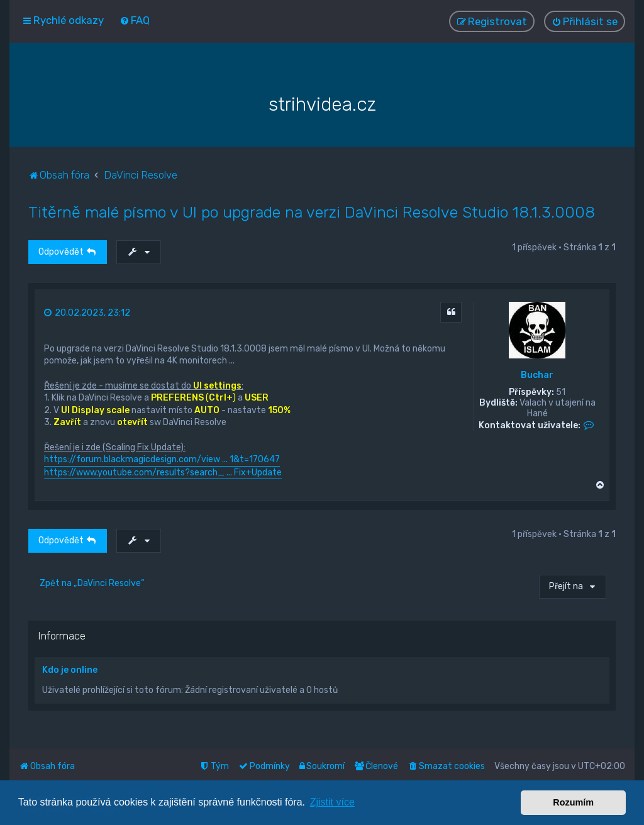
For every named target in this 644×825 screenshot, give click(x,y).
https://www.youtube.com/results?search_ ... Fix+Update (163, 472)
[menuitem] (135, 20)
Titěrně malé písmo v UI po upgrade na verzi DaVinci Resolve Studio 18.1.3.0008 (312, 212)
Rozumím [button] (573, 802)
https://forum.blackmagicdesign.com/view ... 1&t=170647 (162, 459)
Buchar (537, 375)
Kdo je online (70, 670)
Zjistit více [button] (332, 802)
